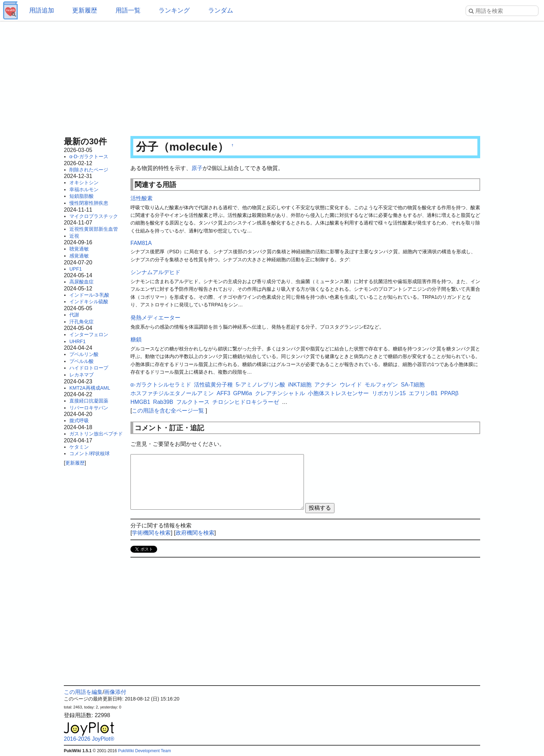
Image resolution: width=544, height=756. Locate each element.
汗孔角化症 (82, 322)
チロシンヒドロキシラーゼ (246, 402)
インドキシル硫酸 (89, 301)
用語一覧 (128, 10)
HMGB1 (140, 402)
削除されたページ (89, 170)
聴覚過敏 (79, 249)
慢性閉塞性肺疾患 (89, 203)
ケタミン (79, 447)
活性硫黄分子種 (213, 385)
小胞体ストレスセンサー (338, 393)
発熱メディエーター (155, 318)
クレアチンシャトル (280, 393)
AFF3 (223, 393)
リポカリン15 (389, 393)
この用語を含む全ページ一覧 (168, 411)
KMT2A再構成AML (90, 388)
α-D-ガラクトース (89, 156)
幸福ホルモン (84, 189)
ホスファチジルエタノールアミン (172, 393)
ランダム (221, 10)
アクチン (325, 385)
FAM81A (141, 243)
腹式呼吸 (79, 421)
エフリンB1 (423, 393)
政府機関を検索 (195, 533)
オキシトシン (84, 182)
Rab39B (163, 402)
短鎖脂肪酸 (82, 196)
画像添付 (115, 692)
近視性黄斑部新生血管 (94, 229)
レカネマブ (82, 375)
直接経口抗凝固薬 (89, 401)
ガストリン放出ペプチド (96, 434)
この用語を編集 (83, 692)
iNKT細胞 (300, 385)
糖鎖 (136, 339)
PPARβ (450, 393)
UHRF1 (78, 341)
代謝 (74, 315)
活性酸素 (142, 198)
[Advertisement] (272, 76)
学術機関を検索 (151, 533)
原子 (197, 168)
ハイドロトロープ (89, 368)
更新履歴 (85, 10)
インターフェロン (89, 334)
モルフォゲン (381, 385)
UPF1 (76, 269)
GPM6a (243, 393)
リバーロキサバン (89, 408)
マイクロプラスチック (94, 216)
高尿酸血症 (82, 282)
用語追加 (42, 10)
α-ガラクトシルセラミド (161, 385)
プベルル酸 (82, 361)
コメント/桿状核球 (90, 453)
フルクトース (193, 402)
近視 (74, 236)
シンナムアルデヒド (155, 272)
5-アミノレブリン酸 (260, 385)
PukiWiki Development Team (144, 751)
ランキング (174, 10)
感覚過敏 (79, 256)
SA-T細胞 (413, 385)
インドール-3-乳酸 (89, 295)
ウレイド (351, 385)
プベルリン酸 (84, 354)
